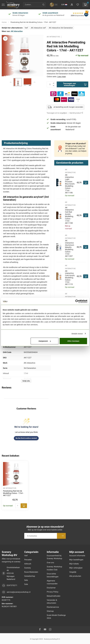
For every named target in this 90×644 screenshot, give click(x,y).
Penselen (28, 560)
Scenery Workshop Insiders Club (54, 568)
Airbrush (28, 564)
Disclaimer (51, 588)
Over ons (50, 563)
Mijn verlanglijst (76, 568)
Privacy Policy (53, 592)
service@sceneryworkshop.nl (19, 592)
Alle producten (75, 576)
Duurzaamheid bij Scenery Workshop (54, 557)
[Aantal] (18, 506)
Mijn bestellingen (76, 560)
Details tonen (77, 334)
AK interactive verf (38, 28)
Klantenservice (53, 607)
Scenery (28, 568)
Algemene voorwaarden (52, 582)
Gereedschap (30, 576)
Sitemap (50, 611)
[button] (64, 5)
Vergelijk (73, 572)
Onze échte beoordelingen (53, 575)
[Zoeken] (43, 5)
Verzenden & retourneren (52, 602)
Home (4, 22)
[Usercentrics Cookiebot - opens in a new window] (77, 301)
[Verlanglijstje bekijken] (78, 5)
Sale (26, 584)
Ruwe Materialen (31, 572)
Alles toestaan (73, 341)
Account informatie (77, 556)
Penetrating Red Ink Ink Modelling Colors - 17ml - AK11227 (33, 22)
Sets (26, 580)
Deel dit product (76, 113)
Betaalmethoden (54, 596)
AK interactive (17, 31)
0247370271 (12, 585)
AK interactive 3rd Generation (61, 28)
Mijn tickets (74, 564)
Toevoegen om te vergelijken (57, 113)
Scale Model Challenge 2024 (56, 617)
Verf (26, 28)
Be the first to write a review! (26, 438)
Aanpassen (45, 341)
